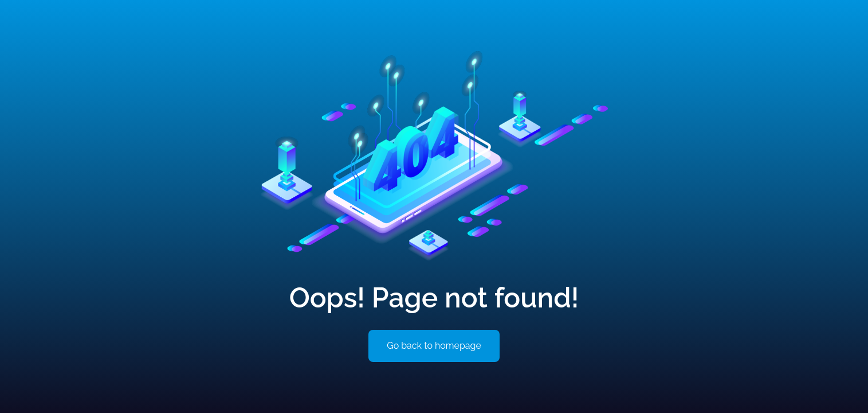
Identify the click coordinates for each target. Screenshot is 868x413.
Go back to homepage (434, 346)
